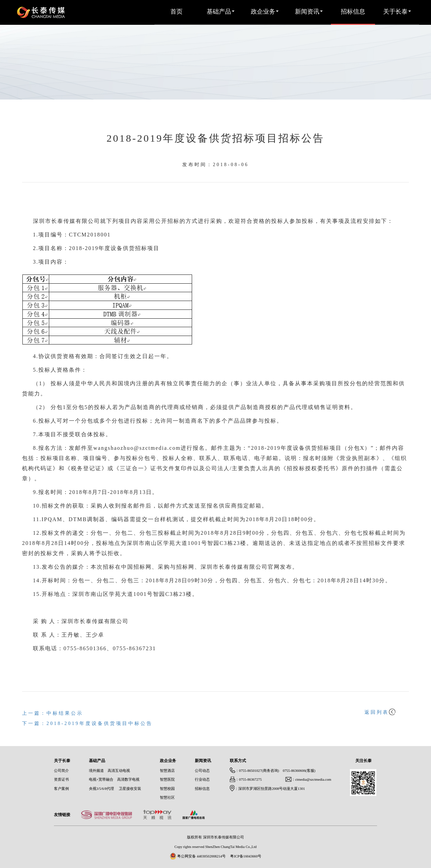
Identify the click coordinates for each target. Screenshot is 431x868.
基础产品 (221, 12)
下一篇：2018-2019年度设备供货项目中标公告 (87, 724)
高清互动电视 (119, 771)
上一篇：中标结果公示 (53, 714)
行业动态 (202, 780)
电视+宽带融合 (101, 780)
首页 (176, 12)
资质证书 (61, 780)
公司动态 (202, 771)
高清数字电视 (128, 780)
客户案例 (61, 789)
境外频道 (96, 771)
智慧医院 (167, 780)
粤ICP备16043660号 (246, 856)
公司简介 (61, 771)
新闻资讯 (309, 12)
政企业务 (265, 12)
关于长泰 (397, 12)
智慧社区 (167, 798)
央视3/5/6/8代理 (101, 789)
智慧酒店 (167, 771)
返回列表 (380, 713)
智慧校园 (167, 789)
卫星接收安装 (130, 789)
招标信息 (353, 12)
